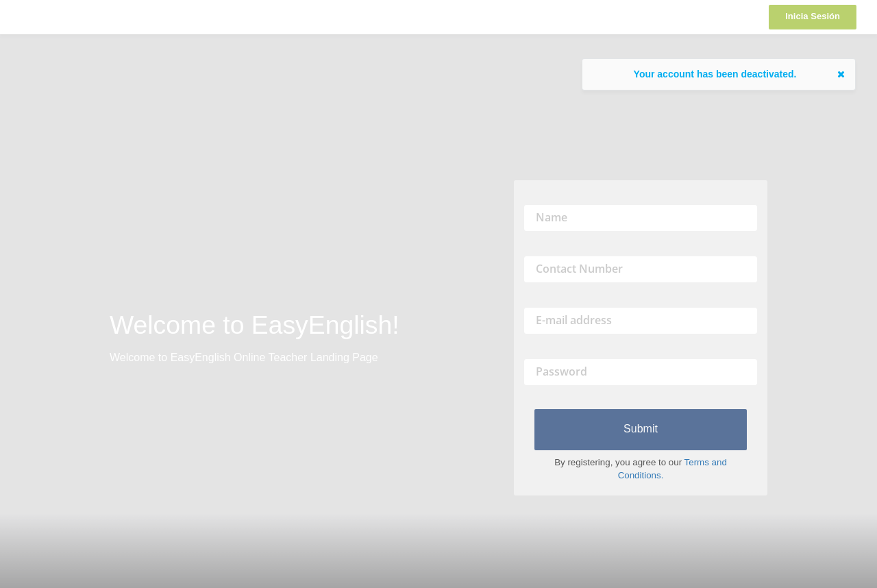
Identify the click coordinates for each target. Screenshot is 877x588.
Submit (641, 429)
